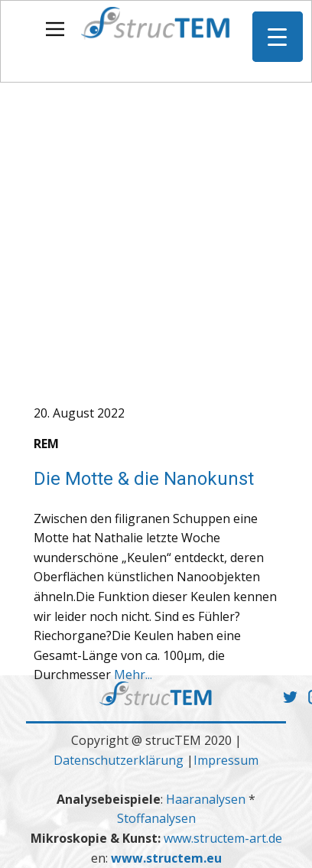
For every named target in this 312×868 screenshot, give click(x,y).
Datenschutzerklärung (119, 760)
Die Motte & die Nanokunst (144, 479)
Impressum (226, 760)
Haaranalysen (207, 799)
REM (46, 444)
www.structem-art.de (223, 838)
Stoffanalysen (156, 818)
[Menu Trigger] (278, 37)
